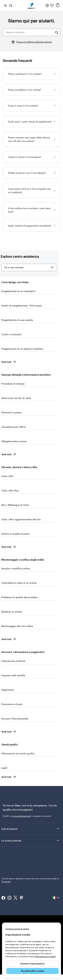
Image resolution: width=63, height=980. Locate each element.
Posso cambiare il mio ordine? (31, 74)
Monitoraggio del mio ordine (17, 626)
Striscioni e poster (11, 412)
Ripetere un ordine (12, 612)
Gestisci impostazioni (33, 963)
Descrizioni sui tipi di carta (16, 398)
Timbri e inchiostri (11, 334)
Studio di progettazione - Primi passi (22, 306)
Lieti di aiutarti (30, 829)
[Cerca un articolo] (57, 32)
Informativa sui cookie (45, 956)
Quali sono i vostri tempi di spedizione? (31, 122)
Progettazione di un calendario (18, 291)
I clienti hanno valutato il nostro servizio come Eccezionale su (30, 858)
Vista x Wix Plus (10, 491)
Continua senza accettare (17, 929)
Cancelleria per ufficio (14, 427)
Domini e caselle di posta (15, 534)
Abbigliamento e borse (14, 441)
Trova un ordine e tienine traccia (34, 42)
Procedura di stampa (13, 384)
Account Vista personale (15, 719)
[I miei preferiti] (52, 5)
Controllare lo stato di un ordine (19, 583)
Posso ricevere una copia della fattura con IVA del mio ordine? (31, 139)
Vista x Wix (7, 476)
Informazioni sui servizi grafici (18, 753)
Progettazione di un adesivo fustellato (22, 349)
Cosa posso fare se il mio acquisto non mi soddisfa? (31, 191)
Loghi (4, 768)
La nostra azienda (30, 840)
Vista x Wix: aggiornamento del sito (21, 519)
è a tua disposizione (21, 816)
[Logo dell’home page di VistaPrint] (32, 5)
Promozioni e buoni (12, 704)
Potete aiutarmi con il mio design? (31, 173)
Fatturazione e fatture (13, 661)
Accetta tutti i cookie (33, 971)
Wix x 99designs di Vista (15, 505)
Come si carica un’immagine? (31, 157)
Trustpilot (6, 853)
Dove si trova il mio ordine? (31, 106)
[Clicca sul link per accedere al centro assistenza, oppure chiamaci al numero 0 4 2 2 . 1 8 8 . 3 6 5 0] (47, 5)
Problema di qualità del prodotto (19, 597)
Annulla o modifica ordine (16, 568)
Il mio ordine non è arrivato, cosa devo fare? (31, 210)
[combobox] (29, 32)
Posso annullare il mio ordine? (31, 90)
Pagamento (8, 690)
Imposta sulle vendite (13, 675)
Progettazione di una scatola (17, 320)
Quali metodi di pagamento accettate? (31, 226)
